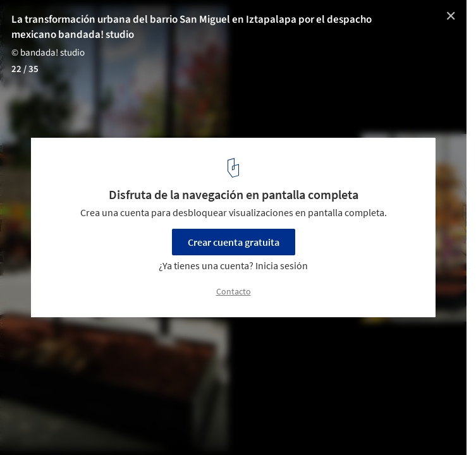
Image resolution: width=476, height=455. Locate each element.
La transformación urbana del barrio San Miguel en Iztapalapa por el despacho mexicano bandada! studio (192, 27)
